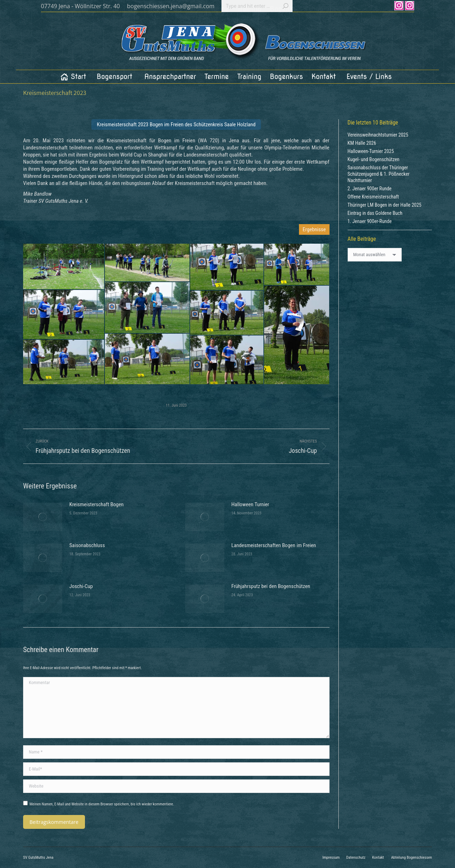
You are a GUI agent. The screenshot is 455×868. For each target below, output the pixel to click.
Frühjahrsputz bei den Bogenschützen (271, 586)
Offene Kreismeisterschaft (373, 197)
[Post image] (43, 517)
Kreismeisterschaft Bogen (97, 504)
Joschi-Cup (81, 586)
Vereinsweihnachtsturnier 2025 (378, 135)
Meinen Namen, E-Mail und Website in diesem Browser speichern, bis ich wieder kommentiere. (102, 804)
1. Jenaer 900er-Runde (370, 221)
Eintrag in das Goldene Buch (375, 213)
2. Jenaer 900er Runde (370, 189)
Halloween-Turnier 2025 (371, 151)
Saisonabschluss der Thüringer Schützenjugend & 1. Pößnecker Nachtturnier (379, 174)
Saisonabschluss (87, 545)
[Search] (257, 6)
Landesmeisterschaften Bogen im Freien (274, 545)
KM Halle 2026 (362, 143)
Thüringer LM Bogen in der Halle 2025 (385, 205)
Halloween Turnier (250, 504)
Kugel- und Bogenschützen (374, 159)
